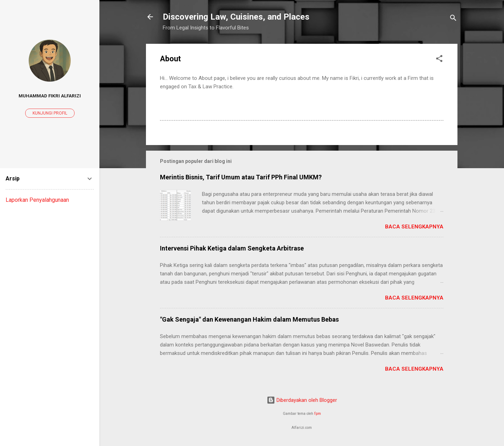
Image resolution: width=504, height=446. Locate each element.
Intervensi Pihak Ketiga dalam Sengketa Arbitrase (232, 248)
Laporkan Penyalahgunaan (37, 200)
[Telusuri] (453, 19)
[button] (439, 60)
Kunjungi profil (50, 113)
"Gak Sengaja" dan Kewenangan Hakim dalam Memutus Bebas (249, 319)
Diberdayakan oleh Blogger (302, 400)
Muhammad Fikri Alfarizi (50, 96)
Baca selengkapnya (414, 227)
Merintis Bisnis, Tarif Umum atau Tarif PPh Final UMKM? (241, 177)
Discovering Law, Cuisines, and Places (236, 17)
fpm (318, 414)
